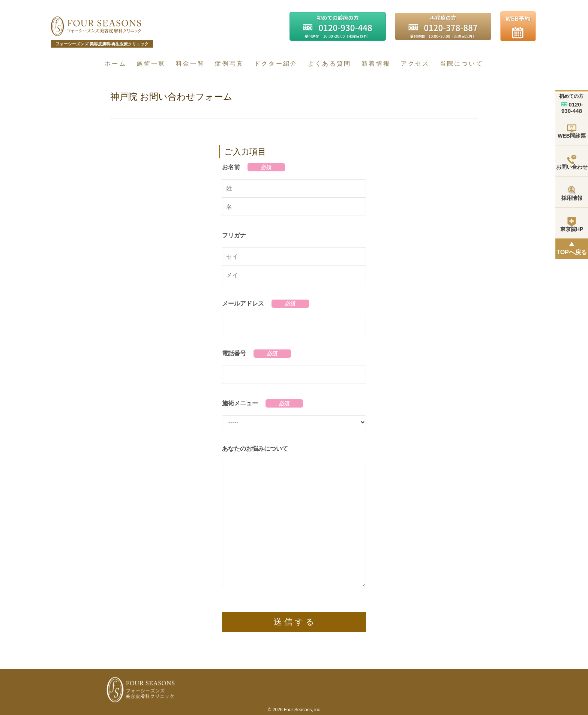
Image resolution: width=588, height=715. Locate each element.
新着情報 (376, 64)
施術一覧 (151, 64)
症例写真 (229, 64)
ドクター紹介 (276, 64)
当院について (462, 64)
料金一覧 (190, 64)
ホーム (115, 64)
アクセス (415, 64)
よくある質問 (330, 64)
